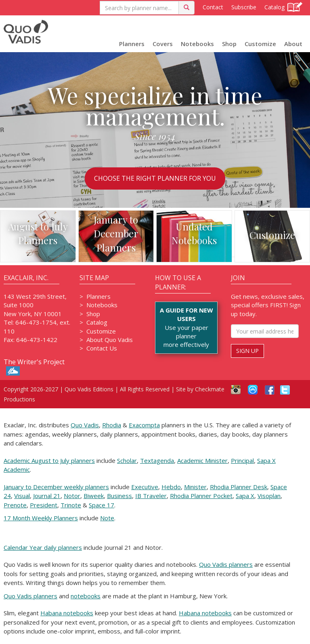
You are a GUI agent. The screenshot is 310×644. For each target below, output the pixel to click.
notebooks (86, 596)
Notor (72, 496)
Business (119, 496)
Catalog (283, 7)
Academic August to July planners (49, 460)
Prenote (15, 505)
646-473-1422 (37, 340)
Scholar (127, 460)
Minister (195, 487)
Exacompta (144, 425)
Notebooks (197, 44)
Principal (242, 460)
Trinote (71, 505)
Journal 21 (47, 496)
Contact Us (102, 348)
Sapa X (245, 496)
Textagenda (157, 460)
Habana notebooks (67, 613)
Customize (260, 44)
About (293, 44)
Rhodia (112, 425)
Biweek (94, 496)
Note (107, 518)
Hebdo (171, 487)
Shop (229, 44)
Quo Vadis (85, 425)
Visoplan (269, 496)
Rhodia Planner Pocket (201, 496)
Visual (22, 496)
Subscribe (244, 7)
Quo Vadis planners (226, 564)
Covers (163, 44)
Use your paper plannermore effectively (186, 327)
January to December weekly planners (56, 487)
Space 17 (102, 505)
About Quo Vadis (110, 340)
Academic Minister (202, 460)
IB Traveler (151, 496)
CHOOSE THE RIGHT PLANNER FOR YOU (155, 178)
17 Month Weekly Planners (41, 518)
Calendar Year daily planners (43, 547)
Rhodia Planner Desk (239, 487)
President (44, 505)
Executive (145, 487)
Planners (132, 44)
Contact (213, 7)
